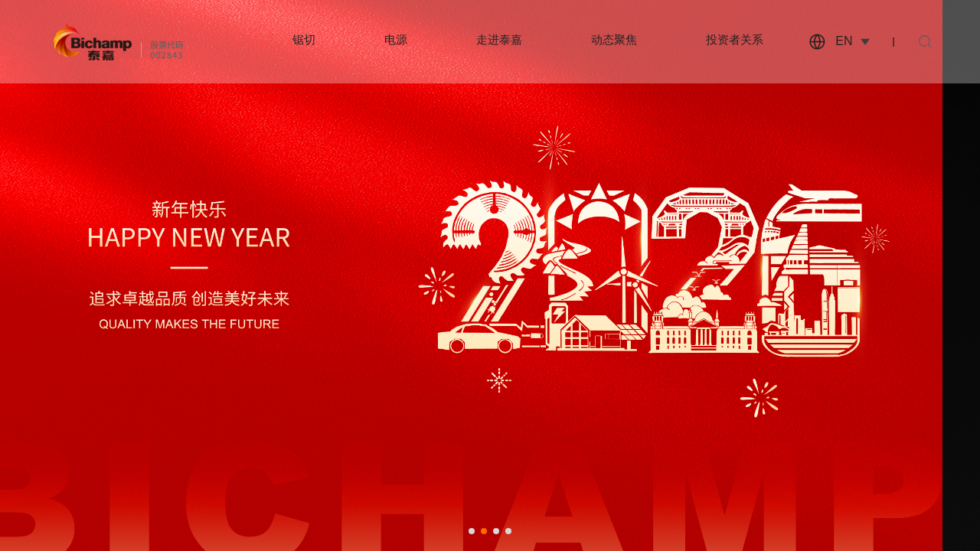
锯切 (304, 39)
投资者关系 (735, 39)
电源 (396, 39)
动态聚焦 (614, 39)
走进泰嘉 (499, 39)
